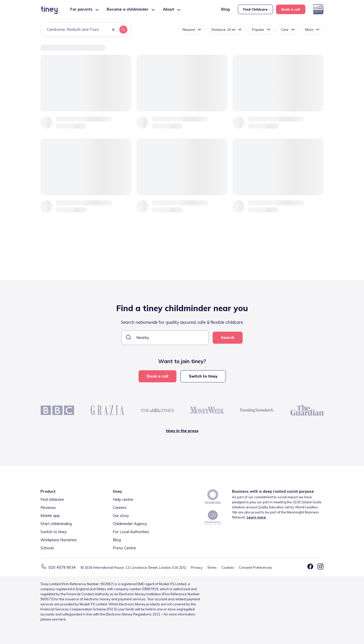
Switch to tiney (203, 376)
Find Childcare (255, 9)
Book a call (291, 9)
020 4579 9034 (62, 567)
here (62, 619)
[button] (113, 30)
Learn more (256, 517)
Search (228, 338)
